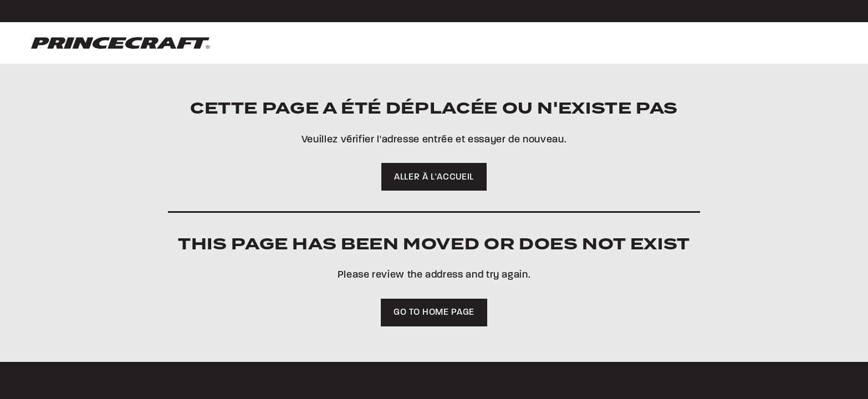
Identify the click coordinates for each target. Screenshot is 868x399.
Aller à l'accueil (434, 177)
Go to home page (434, 313)
